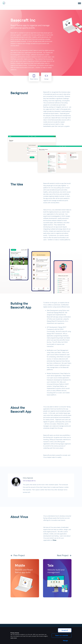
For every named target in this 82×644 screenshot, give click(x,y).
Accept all (65, 630)
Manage (65, 641)
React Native (34, 77)
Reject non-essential (62, 635)
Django (46, 77)
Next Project (64, 555)
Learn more (14, 638)
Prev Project (18, 555)
